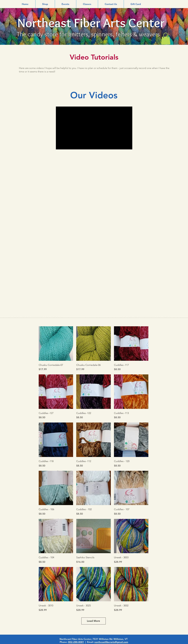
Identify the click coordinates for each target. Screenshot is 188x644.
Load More (93, 621)
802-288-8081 (76, 642)
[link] (166, 39)
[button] (45, 4)
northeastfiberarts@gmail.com (111, 642)
